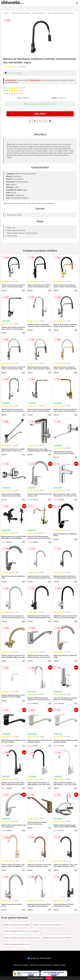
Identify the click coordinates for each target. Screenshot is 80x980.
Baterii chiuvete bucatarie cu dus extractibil (21, 931)
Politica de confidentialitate (41, 965)
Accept (49, 978)
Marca (6, 13)
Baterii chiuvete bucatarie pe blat (17, 944)
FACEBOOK (33, 958)
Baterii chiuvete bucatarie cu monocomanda (22, 938)
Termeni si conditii (21, 965)
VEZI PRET (40, 114)
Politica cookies (59, 965)
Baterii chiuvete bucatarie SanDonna (61, 13)
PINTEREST (46, 958)
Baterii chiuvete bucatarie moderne (57, 938)
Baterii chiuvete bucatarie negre (17, 925)
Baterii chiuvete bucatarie (21, 13)
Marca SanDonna (39, 13)
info (24, 290)
